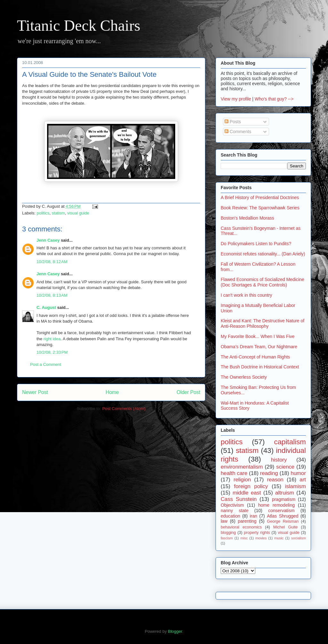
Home (112, 392)
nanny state (235, 511)
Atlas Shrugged (283, 516)
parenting (247, 521)
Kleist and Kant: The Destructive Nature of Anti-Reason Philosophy (262, 323)
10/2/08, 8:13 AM (52, 295)
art (303, 480)
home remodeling (276, 505)
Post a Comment (46, 364)
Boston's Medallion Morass (247, 218)
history (279, 460)
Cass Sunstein (239, 499)
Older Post (188, 392)
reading (269, 473)
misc (244, 538)
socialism (299, 538)
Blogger (175, 631)
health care (234, 473)
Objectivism (232, 505)
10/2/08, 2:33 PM (52, 352)
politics (43, 213)
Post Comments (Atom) (124, 409)
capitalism (290, 442)
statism (58, 213)
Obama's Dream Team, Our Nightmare (259, 347)
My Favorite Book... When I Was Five (258, 336)
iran (254, 516)
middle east (247, 493)
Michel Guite (286, 527)
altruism (285, 493)
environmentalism (242, 467)
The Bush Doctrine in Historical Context (260, 367)
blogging (228, 533)
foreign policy (251, 486)
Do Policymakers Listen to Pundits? (256, 244)
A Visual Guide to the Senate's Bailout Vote (89, 74)
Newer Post (35, 392)
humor (298, 473)
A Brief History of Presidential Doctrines (260, 197)
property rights (257, 533)
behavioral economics (241, 527)
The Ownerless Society (244, 377)
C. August (46, 307)
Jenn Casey (48, 240)
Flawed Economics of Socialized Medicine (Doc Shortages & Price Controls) (262, 282)
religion (242, 480)
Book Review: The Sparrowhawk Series (260, 208)
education (230, 516)
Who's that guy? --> (274, 99)
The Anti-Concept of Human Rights (255, 357)
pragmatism (284, 499)
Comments (238, 132)
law (224, 521)
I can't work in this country (246, 295)
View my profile (236, 99)
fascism (227, 538)
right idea (52, 339)
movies (261, 538)
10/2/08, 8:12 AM (52, 262)
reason (275, 480)
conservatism (281, 511)
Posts (233, 122)
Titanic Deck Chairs (79, 25)
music (279, 538)
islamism (295, 486)
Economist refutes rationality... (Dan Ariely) (263, 254)
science (285, 467)
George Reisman (283, 521)
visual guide (78, 213)
